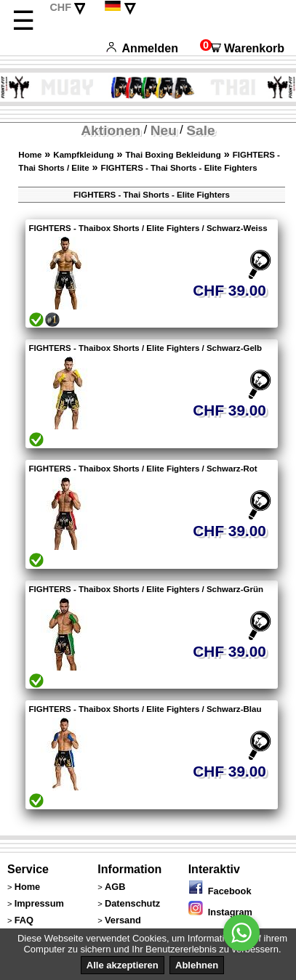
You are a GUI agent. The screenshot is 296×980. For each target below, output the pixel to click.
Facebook (220, 891)
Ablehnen (197, 965)
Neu (164, 130)
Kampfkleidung (83, 155)
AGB (115, 887)
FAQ (24, 920)
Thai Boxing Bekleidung (173, 155)
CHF (60, 7)
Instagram (220, 912)
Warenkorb (242, 48)
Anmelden (142, 48)
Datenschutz (132, 903)
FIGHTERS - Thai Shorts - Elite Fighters (179, 168)
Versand (123, 920)
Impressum (39, 903)
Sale (200, 130)
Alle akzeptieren (123, 965)
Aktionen (111, 130)
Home (30, 155)
